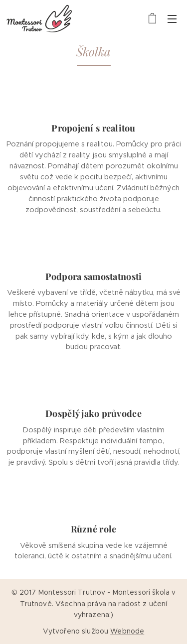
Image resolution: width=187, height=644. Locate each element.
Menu (172, 19)
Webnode (127, 631)
